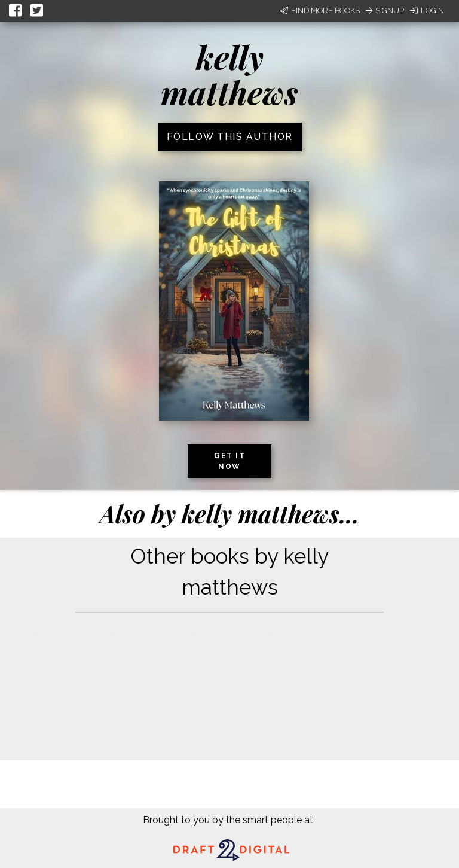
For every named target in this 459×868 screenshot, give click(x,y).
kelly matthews (229, 74)
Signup (385, 10)
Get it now (229, 461)
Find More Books (320, 10)
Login (427, 10)
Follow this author (230, 137)
